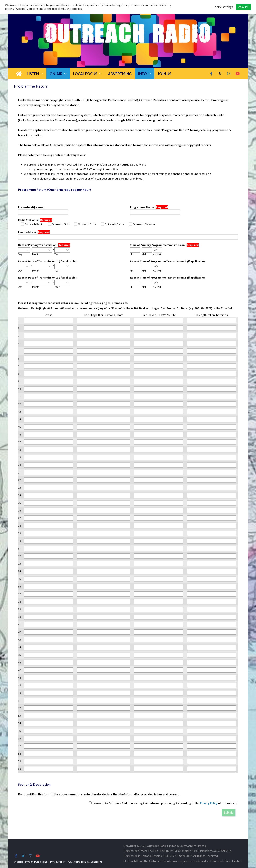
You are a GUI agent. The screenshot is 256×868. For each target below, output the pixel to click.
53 (19, 716)
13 (19, 412)
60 (19, 769)
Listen (33, 74)
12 (19, 404)
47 (19, 670)
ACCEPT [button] (243, 7)
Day (20, 254)
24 (19, 495)
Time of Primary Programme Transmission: (158, 245)
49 (19, 685)
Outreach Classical (142, 224)
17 (19, 442)
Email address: (27, 232)
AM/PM (157, 254)
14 (19, 419)
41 (19, 624)
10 (19, 389)
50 (19, 693)
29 (19, 533)
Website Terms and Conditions (30, 862)
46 (19, 662)
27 (19, 518)
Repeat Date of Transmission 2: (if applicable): (48, 278)
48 (19, 678)
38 (19, 602)
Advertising (120, 74)
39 (19, 609)
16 (19, 434)
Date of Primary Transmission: (38, 245)
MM (144, 254)
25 (19, 503)
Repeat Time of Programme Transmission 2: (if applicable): (168, 278)
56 (19, 738)
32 (19, 556)
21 (19, 472)
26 (19, 510)
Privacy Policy (209, 803)
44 (19, 647)
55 (19, 731)
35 (19, 579)
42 (19, 632)
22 (19, 480)
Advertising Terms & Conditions (85, 862)
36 (19, 586)
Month (36, 254)
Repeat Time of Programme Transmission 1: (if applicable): (168, 261)
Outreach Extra (85, 224)
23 (19, 488)
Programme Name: (142, 207)
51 (19, 700)
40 (19, 617)
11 (19, 397)
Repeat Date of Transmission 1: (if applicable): (48, 261)
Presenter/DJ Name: (31, 207)
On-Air (56, 74)
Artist (48, 315)
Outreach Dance (113, 224)
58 (19, 754)
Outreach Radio (32, 224)
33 (19, 564)
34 (19, 571)
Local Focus (85, 74)
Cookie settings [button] (223, 7)
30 (19, 541)
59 (19, 761)
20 (19, 465)
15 (19, 427)
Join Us (164, 74)
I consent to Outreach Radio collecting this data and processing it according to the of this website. (163, 803)
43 (19, 640)
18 (19, 450)
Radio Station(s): (29, 220)
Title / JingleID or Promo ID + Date (104, 315)
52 (19, 708)
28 (19, 526)
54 (19, 723)
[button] (41, 74)
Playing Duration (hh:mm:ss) (212, 315)
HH (132, 254)
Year (57, 254)
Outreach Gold (59, 224)
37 (19, 594)
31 (19, 548)
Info (142, 74)
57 (19, 746)
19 (19, 457)
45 (19, 655)
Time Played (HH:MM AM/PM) (159, 315)
